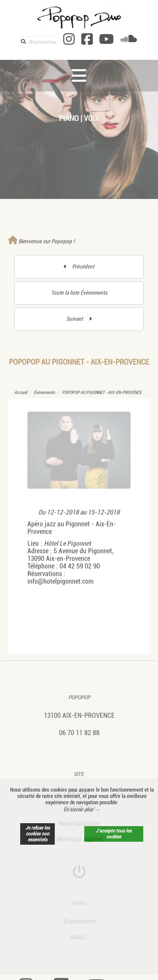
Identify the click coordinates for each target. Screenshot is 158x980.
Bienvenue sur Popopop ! (41, 241)
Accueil (21, 397)
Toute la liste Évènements (79, 293)
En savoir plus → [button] (82, 810)
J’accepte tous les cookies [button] (114, 834)
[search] (39, 42)
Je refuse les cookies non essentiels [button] (37, 834)
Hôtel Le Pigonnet (67, 548)
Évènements (44, 397)
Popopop (79, 697)
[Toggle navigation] (79, 76)
